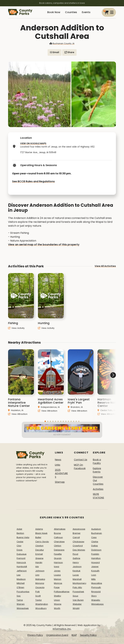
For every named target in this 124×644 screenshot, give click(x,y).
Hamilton (96, 558)
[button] (104, 387)
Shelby (57, 596)
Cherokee (59, 542)
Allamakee (60, 529)
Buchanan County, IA (62, 43)
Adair (19, 529)
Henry (76, 562)
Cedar (20, 542)
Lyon (94, 575)
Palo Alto (77, 587)
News (58, 460)
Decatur (40, 550)
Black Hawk (41, 533)
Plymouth (96, 587)
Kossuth (95, 571)
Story (94, 596)
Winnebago (97, 604)
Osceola (40, 587)
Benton (20, 533)
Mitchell (21, 583)
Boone (57, 533)
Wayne (58, 604)
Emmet (39, 554)
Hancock (21, 562)
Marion (58, 579)
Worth (57, 608)
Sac (19, 596)
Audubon (96, 529)
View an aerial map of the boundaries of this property (44, 245)
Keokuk (77, 571)
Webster (77, 604)
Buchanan (97, 533)
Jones (57, 571)
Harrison (58, 562)
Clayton (39, 546)
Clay (19, 546)
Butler (38, 537)
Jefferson (22, 571)
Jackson (77, 567)
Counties (71, 12)
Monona (40, 583)
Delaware (59, 550)
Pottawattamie (62, 592)
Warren (21, 604)
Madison (21, 579)
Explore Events (97, 470)
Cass (94, 537)
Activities (98, 489)
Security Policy (88, 635)
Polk (38, 592)
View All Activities (105, 270)
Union (57, 600)
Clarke (95, 542)
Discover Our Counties (98, 480)
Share (69, 52)
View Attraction (18, 418)
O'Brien (20, 587)
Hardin (39, 562)
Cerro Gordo (42, 542)
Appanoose (79, 529)
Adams (39, 529)
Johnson (40, 571)
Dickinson (96, 550)
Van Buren (78, 600)
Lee (19, 575)
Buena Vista (23, 537)
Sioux (75, 596)
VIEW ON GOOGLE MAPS (33, 144)
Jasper (95, 567)
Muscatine (97, 583)
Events (86, 12)
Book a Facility (97, 461)
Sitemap (60, 482)
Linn (37, 575)
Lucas (76, 575)
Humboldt (22, 567)
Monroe (58, 583)
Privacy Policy (35, 635)
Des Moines (79, 550)
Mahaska (40, 579)
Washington (42, 604)
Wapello (96, 600)
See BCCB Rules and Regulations (33, 181)
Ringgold (96, 592)
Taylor (39, 600)
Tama (20, 600)
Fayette (58, 554)
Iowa (57, 567)
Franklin (95, 554)
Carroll (76, 537)
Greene (39, 558)
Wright (76, 608)
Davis (20, 550)
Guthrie (76, 558)
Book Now (54, 12)
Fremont (21, 558)
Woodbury (41, 608)
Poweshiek (78, 592)
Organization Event (57, 635)
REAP (74, 635)
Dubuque (22, 554)
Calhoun (58, 537)
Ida (37, 567)
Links (58, 465)
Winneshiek (23, 608)
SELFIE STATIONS (98, 496)
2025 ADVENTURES (61, 473)
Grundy (58, 558)
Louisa (57, 575)
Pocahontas (23, 592)
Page (57, 587)
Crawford (78, 546)
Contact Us (81, 460)
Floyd (75, 554)
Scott (38, 596)
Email (55, 52)
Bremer (77, 533)
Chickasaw (78, 542)
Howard (95, 562)
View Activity (16, 332)
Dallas (95, 546)
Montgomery (79, 583)
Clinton (58, 546)
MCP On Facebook (80, 467)
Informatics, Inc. (62, 629)
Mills (93, 579)
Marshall (77, 579)
